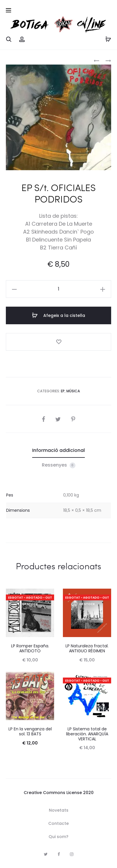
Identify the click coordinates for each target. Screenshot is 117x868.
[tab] (58, 450)
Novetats (59, 810)
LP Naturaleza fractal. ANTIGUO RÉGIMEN (87, 648)
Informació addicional (58, 450)
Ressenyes (59, 465)
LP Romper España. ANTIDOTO (30, 648)
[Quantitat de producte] (58, 289)
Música (73, 391)
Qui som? (58, 837)
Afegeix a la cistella (58, 315)
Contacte (58, 823)
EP (63, 391)
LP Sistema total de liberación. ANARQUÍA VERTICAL (87, 734)
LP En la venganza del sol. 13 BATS (30, 731)
